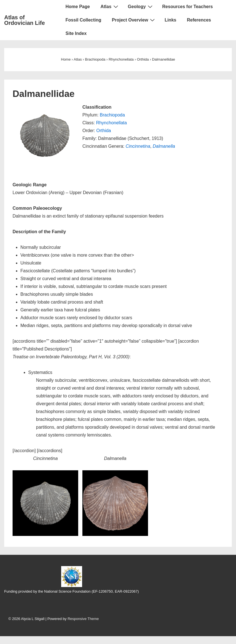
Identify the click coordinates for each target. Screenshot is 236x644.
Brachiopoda (112, 115)
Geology (141, 6)
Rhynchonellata (111, 123)
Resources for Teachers (188, 7)
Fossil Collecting (84, 20)
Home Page (78, 7)
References (199, 20)
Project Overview (134, 20)
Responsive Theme (83, 619)
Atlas (110, 6)
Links (170, 20)
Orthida (104, 131)
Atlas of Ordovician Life (25, 20)
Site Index (76, 33)
